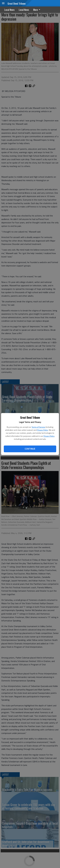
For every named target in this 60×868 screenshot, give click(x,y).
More (37, 10)
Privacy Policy (43, 430)
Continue (30, 449)
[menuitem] (37, 10)
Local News (9, 10)
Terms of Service (38, 427)
